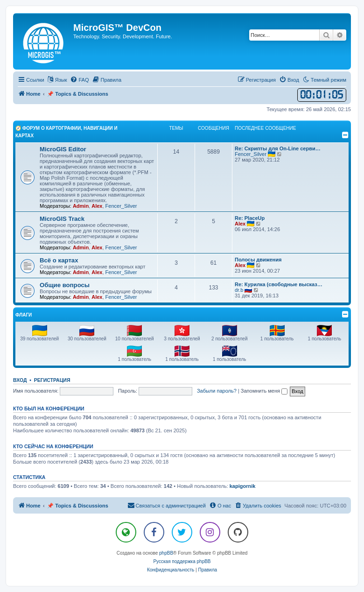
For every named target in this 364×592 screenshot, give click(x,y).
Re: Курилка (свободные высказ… (279, 284)
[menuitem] (79, 80)
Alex (97, 206)
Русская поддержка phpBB (182, 561)
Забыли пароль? (217, 391)
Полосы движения (258, 260)
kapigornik (243, 486)
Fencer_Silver (121, 206)
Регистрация (52, 380)
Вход (20, 380)
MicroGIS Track (62, 219)
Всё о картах (59, 260)
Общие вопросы (65, 285)
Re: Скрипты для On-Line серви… (278, 148)
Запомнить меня (264, 391)
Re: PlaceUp (250, 218)
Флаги (24, 315)
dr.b (239, 290)
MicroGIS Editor (63, 149)
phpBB (166, 553)
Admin (81, 206)
